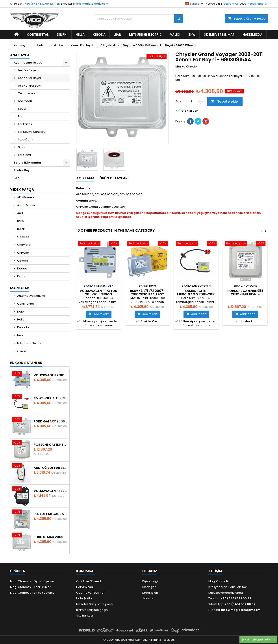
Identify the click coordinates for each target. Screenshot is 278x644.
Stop (21, 147)
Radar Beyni (23, 170)
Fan (17, 178)
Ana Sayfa (20, 55)
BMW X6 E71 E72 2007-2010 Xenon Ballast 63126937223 (147, 294)
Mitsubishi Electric (145, 35)
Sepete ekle (224, 101)
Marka (180, 67)
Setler (22, 109)
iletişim (215, 571)
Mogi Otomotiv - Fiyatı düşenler (32, 581)
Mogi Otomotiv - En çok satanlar (33, 593)
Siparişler (149, 587)
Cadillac (23, 237)
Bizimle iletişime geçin (92, 610)
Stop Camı (26, 139)
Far (20, 116)
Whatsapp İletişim (258, 640)
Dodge (22, 268)
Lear (117, 35)
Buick (21, 229)
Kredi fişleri (150, 593)
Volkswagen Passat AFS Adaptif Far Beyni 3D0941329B (51, 491)
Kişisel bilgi (150, 581)
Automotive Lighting (31, 296)
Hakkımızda (253, 35)
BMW (20, 221)
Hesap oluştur (257, 4)
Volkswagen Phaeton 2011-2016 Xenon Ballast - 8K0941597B (98, 294)
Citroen (22, 261)
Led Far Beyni (27, 70)
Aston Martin (26, 205)
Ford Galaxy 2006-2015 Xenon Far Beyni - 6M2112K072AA (51, 421)
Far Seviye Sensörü (32, 132)
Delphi (62, 35)
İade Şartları (85, 598)
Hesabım (150, 571)
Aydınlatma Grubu (28, 63)
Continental (38, 35)
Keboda (99, 35)
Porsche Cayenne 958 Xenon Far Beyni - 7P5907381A (51, 445)
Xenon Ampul (28, 93)
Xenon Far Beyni (29, 78)
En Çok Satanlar (26, 363)
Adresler (148, 598)
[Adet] (191, 102)
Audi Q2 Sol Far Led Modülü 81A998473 (51, 468)
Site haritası (84, 616)
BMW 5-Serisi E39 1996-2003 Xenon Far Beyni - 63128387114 (51, 398)
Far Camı (24, 155)
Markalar (20, 288)
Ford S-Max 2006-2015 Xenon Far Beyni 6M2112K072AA (51, 537)
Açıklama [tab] (85, 178)
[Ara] (139, 19)
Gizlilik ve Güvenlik (89, 581)
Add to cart (99, 314)
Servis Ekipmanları (28, 163)
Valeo (175, 35)
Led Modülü (26, 101)
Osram (22, 351)
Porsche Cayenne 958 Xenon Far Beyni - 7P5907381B (245, 294)
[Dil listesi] (195, 4)
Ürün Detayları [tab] (114, 178)
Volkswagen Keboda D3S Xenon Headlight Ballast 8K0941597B (51, 375)
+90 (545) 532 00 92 (39, 4)
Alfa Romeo (25, 197)
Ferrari (21, 276)
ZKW (192, 35)
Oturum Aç (231, 4)
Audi (20, 213)
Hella (80, 35)
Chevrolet (24, 245)
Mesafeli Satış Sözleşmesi (95, 604)
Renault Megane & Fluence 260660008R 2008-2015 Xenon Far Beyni (51, 514)
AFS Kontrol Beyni (30, 86)
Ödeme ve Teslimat (219, 35)
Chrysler (23, 253)
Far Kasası (25, 124)
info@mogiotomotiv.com (91, 4)
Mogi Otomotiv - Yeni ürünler (30, 587)
